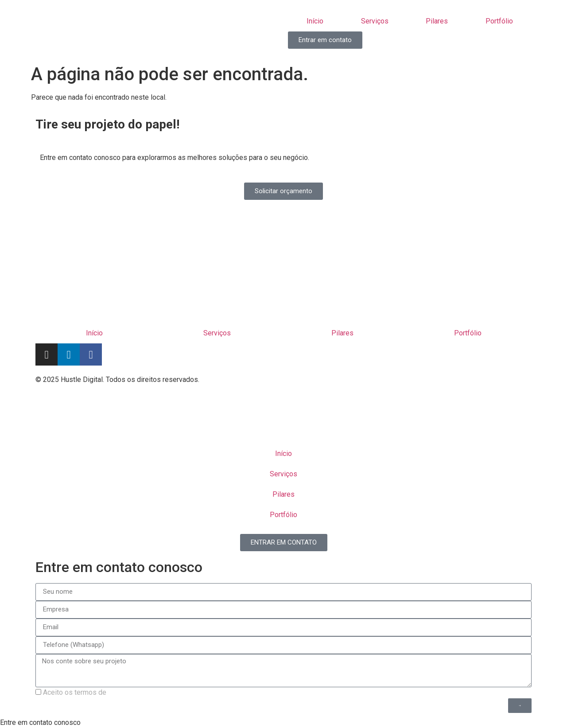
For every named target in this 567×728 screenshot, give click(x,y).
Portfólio (499, 21)
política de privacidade (143, 692)
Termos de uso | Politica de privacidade (350, 383)
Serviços (375, 21)
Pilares (437, 21)
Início (315, 21)
